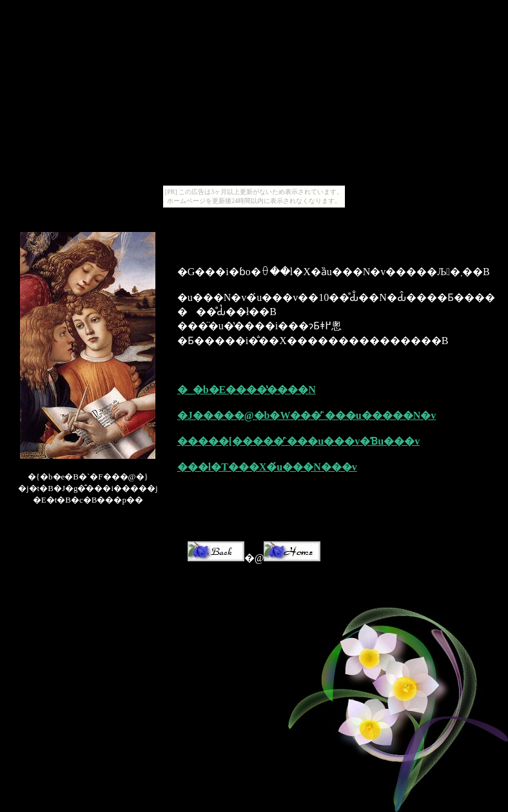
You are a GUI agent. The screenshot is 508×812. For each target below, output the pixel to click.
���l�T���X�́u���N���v (267, 467)
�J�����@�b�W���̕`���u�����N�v (307, 415)
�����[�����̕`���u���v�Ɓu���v (298, 441)
